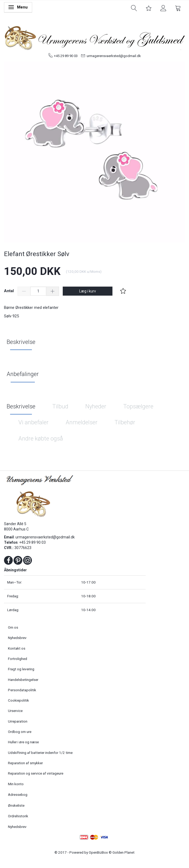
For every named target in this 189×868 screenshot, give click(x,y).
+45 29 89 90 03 (66, 56)
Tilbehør (125, 422)
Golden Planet (123, 852)
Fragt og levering (21, 669)
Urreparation (18, 721)
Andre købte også (41, 439)
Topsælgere (138, 406)
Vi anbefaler (33, 422)
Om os (13, 627)
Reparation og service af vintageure (36, 773)
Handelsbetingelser (23, 680)
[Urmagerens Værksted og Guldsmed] (94, 37)
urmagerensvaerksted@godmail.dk (114, 56)
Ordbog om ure (20, 732)
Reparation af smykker (25, 763)
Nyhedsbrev (17, 638)
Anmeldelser (82, 422)
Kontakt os (17, 648)
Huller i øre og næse (23, 742)
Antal (9, 291)
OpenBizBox (98, 852)
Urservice (15, 711)
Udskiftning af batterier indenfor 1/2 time (40, 753)
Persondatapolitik (22, 690)
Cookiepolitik (18, 700)
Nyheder (96, 406)
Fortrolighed (18, 659)
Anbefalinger (23, 374)
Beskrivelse (21, 342)
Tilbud (60, 406)
